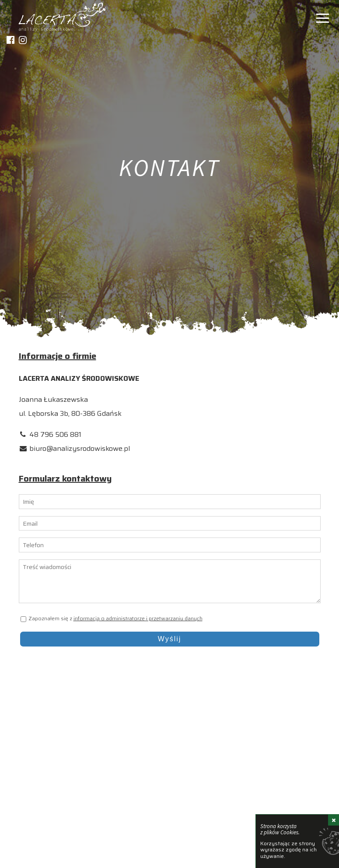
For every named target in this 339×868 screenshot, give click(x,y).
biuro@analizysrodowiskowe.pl (80, 448)
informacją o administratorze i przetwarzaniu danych (138, 618)
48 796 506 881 (55, 434)
